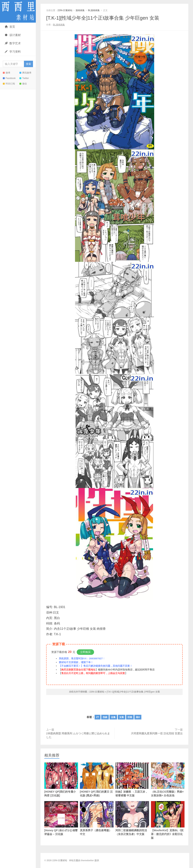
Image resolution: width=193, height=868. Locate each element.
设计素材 (13, 35)
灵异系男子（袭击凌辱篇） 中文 (97, 818)
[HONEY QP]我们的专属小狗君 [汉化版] (61, 780)
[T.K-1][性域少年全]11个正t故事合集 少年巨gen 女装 (103, 18)
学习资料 (13, 52)
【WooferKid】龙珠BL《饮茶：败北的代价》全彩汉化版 (168, 820)
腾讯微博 (25, 73)
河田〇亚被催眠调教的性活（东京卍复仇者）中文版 (132, 818)
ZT (98, 717)
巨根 (130, 717)
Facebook (9, 78)
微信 (23, 84)
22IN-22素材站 (18, 11)
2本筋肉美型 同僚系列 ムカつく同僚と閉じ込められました (78, 735)
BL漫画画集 (94, 10)
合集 (113, 717)
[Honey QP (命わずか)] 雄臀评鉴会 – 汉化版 (61, 818)
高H (138, 717)
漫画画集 (80, 10)
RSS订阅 (9, 84)
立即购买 (85, 652)
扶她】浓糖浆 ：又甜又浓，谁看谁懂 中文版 (132, 780)
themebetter (87, 860)
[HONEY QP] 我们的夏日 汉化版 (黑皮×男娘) (97, 780)
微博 (7, 73)
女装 (122, 717)
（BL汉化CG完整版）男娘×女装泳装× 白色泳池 (168, 780)
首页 (10, 27)
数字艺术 (13, 43)
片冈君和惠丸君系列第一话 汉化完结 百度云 (157, 733)
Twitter (24, 78)
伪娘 (105, 717)
